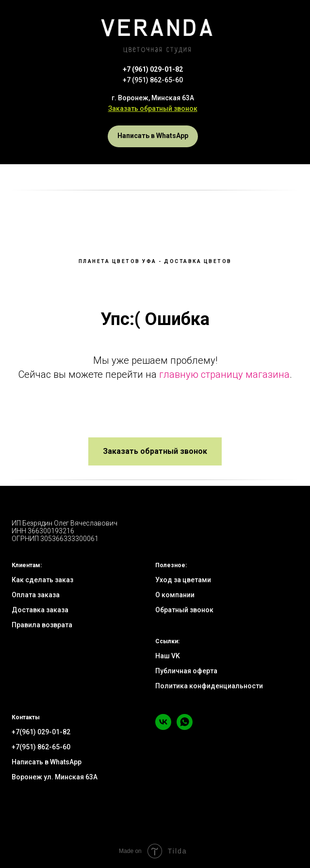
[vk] (163, 727)
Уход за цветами (183, 580)
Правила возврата (42, 625)
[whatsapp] (185, 727)
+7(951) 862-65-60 (41, 747)
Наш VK (168, 656)
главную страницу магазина (224, 374)
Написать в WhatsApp (47, 762)
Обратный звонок (184, 610)
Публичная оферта (186, 671)
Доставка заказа (40, 610)
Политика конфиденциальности (209, 686)
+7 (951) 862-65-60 (153, 80)
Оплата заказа (36, 595)
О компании (175, 595)
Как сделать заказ (42, 580)
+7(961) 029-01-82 (41, 732)
